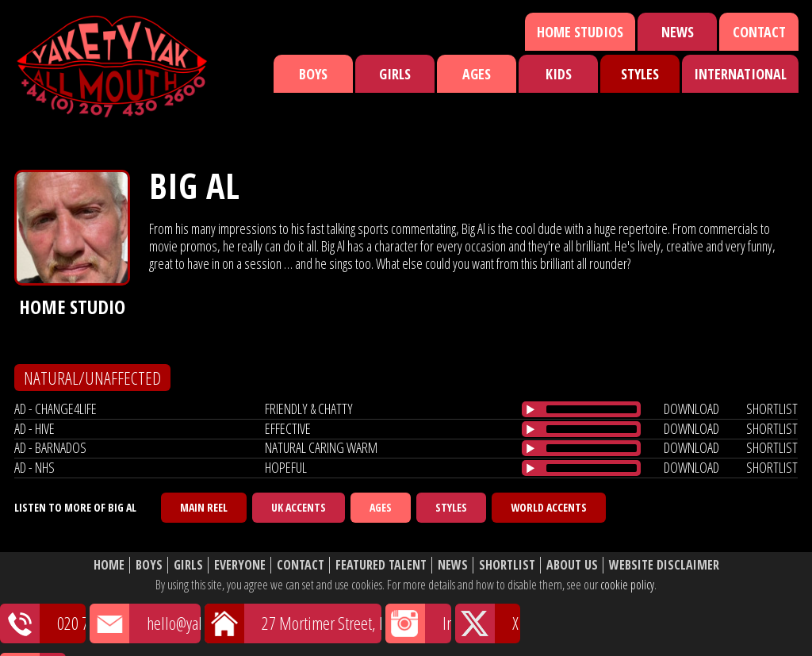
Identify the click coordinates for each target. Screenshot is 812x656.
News (678, 32)
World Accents (549, 507)
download (691, 409)
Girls (395, 74)
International (740, 74)
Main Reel (204, 507)
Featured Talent (381, 565)
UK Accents (299, 507)
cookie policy (627, 585)
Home (109, 565)
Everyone (240, 565)
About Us (572, 565)
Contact (759, 32)
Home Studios (580, 32)
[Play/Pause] (530, 409)
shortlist (772, 409)
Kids (559, 74)
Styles (640, 74)
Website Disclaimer (664, 565)
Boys (313, 74)
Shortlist (507, 565)
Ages (477, 74)
